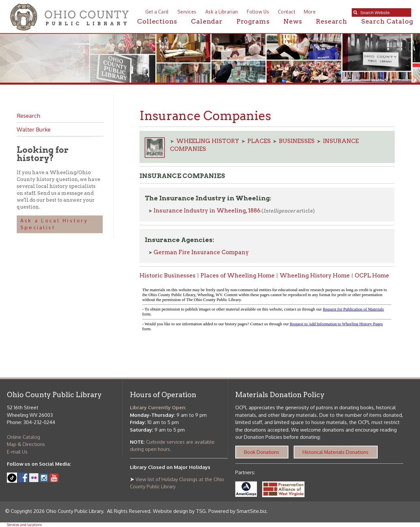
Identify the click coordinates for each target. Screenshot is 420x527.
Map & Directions (26, 444)
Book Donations (262, 452)
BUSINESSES (297, 141)
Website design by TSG (179, 511)
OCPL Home (372, 275)
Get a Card (157, 12)
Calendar (207, 21)
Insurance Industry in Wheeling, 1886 (207, 211)
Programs (253, 21)
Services (187, 12)
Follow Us (258, 12)
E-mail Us (17, 452)
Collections (157, 21)
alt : (267, 311)
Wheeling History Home (315, 275)
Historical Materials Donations (336, 452)
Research (332, 21)
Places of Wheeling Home (238, 275)
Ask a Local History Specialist (54, 224)
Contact (287, 12)
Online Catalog (23, 437)
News (293, 21)
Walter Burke (34, 129)
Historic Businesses (168, 275)
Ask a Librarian (222, 12)
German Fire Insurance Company (201, 252)
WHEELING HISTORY (208, 141)
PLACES (259, 141)
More (310, 12)
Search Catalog (387, 21)
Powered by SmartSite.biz (237, 511)
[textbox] (384, 13)
